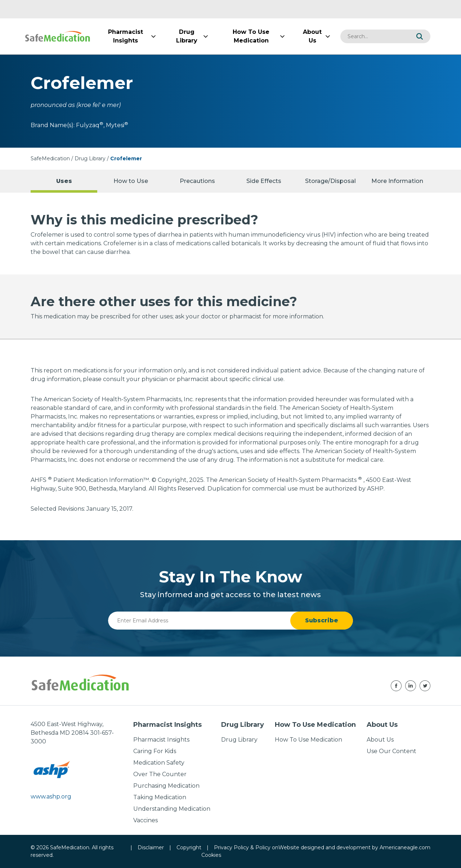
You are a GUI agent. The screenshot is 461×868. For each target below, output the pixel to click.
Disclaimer (151, 847)
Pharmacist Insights (161, 740)
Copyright (189, 847)
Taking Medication (160, 797)
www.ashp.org (51, 797)
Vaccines (146, 820)
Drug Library (90, 158)
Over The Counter (160, 774)
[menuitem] (125, 36)
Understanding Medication (172, 809)
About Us (380, 740)
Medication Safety (159, 763)
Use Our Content (391, 751)
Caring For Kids (155, 751)
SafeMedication (50, 158)
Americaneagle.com (405, 847)
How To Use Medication (308, 740)
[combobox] (375, 36)
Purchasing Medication (166, 786)
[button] (420, 36)
